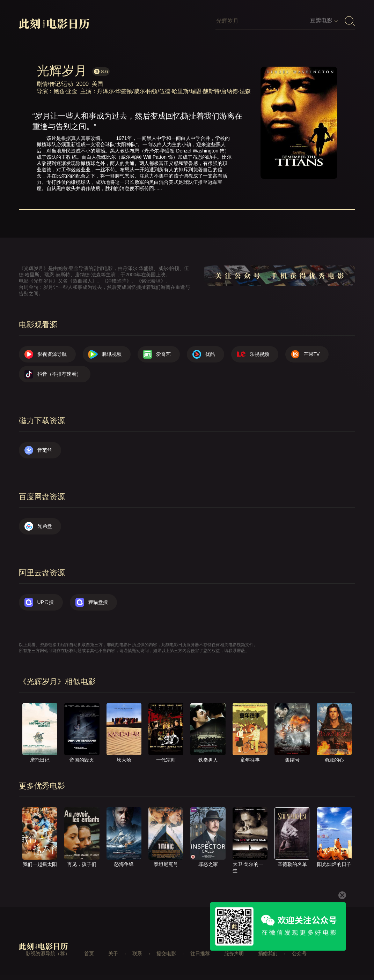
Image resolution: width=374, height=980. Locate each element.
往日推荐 (200, 953)
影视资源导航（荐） (48, 953)
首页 (89, 953)
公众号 (299, 953)
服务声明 (234, 953)
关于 (113, 953)
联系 (137, 953)
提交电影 (166, 953)
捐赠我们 (268, 953)
